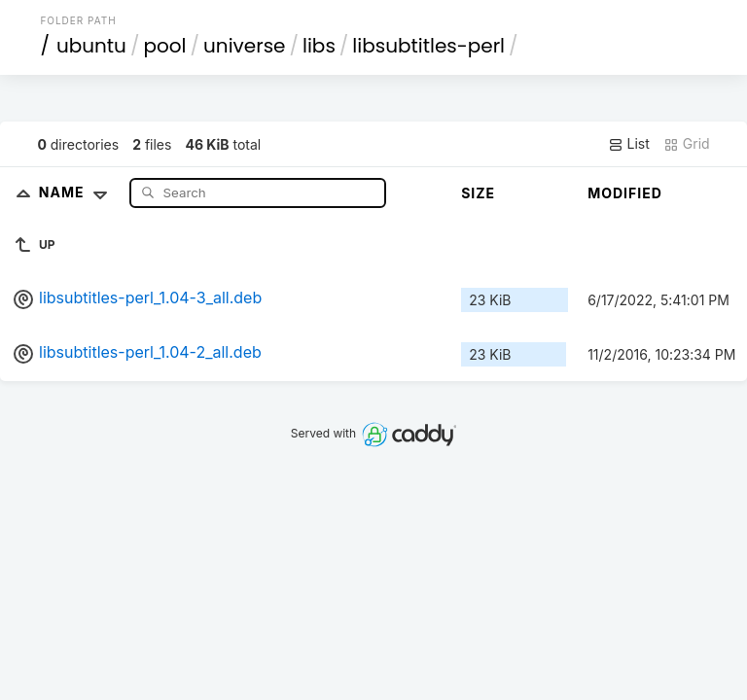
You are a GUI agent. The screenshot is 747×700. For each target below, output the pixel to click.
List (629, 144)
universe (244, 46)
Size (478, 193)
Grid (687, 144)
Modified (625, 193)
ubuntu (91, 46)
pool (164, 46)
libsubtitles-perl (428, 46)
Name (77, 192)
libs (319, 46)
